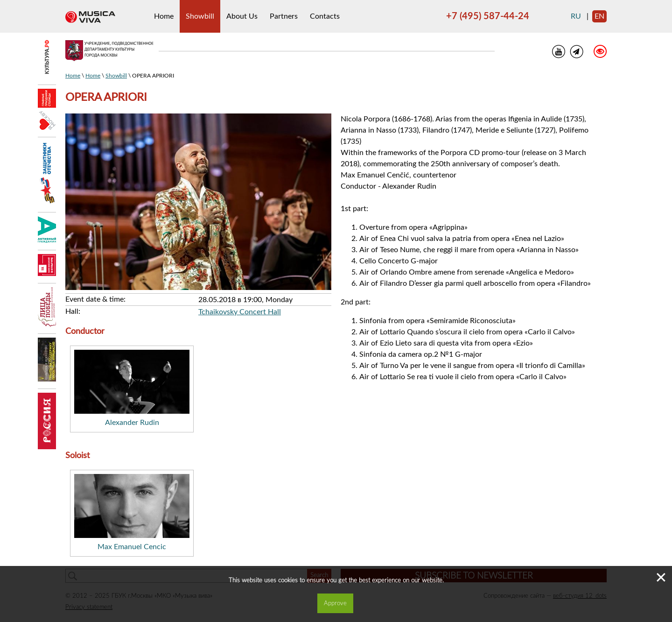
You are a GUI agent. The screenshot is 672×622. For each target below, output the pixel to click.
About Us (242, 16)
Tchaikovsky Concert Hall (240, 312)
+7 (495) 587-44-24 (488, 16)
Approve (335, 603)
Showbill (200, 16)
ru (576, 16)
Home (164, 16)
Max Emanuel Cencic (132, 547)
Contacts (325, 16)
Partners (284, 16)
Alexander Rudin (132, 423)
